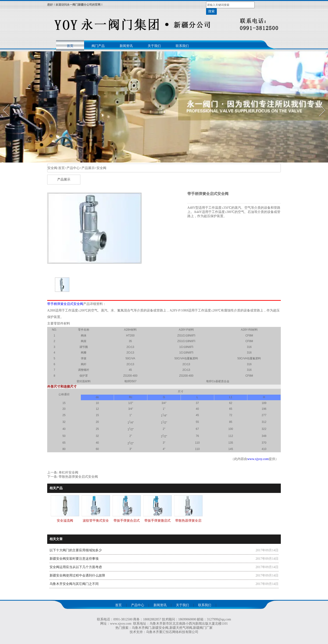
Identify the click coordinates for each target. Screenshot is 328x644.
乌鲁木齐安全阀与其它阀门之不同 (74, 584)
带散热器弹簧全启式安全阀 (78, 477)
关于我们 (154, 46)
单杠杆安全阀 (68, 472)
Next (319, 103)
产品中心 (73, 168)
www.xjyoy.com (258, 459)
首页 (70, 46)
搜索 (211, 11)
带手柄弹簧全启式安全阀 (65, 304)
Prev (3, 103)
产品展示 (88, 168)
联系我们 (182, 46)
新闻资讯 (126, 46)
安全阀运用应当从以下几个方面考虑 (76, 567)
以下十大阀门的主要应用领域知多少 (76, 550)
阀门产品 (98, 46)
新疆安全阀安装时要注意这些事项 (74, 559)
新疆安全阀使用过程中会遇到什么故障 (77, 575)
